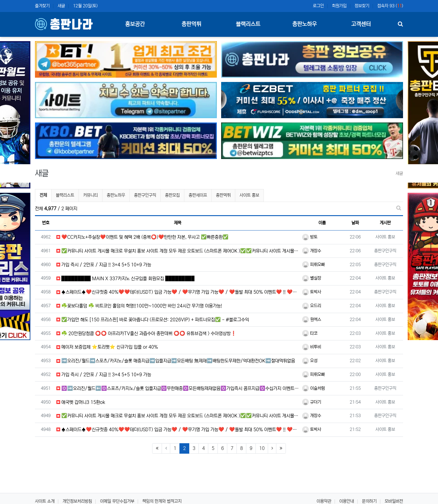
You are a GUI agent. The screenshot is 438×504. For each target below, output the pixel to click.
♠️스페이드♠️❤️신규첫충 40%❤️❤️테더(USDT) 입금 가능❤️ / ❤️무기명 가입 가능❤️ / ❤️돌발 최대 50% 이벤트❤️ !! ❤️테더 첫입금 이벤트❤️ (178, 292)
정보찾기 (362, 6)
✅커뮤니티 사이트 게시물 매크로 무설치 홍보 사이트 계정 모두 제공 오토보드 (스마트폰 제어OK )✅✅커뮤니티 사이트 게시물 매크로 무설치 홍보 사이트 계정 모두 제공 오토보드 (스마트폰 (178, 251)
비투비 (312, 347)
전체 (43, 195)
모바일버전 (394, 501)
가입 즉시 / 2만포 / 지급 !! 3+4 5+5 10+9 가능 (104, 265)
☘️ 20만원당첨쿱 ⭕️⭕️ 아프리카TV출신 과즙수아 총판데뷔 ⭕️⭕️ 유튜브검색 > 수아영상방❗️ (146, 333)
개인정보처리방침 (77, 501)
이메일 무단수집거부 (117, 501)
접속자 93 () (390, 6)
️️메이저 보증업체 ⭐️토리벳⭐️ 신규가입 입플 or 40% (107, 347)
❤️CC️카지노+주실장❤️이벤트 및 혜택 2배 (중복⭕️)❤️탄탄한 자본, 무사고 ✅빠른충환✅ (142, 237)
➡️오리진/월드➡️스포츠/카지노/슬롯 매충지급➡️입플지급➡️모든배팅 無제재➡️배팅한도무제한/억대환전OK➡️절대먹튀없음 (176, 361)
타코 (310, 333)
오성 (310, 361)
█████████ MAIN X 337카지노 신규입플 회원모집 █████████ (125, 279)
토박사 (312, 292)
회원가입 (339, 6)
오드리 (312, 306)
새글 (61, 6)
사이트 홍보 (249, 195)
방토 (310, 237)
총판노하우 (116, 195)
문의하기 (369, 501)
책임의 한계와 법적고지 (162, 501)
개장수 (312, 251)
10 (262, 448)
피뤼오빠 (313, 265)
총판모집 (172, 195)
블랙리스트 (65, 195)
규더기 (312, 402)
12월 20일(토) (85, 6)
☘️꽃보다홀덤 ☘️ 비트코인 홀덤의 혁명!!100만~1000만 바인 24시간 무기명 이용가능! (139, 306)
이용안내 (347, 501)
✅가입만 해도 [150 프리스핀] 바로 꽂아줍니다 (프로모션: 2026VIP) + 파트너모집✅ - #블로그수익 (153, 320)
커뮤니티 (90, 195)
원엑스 (312, 320)
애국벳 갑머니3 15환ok (81, 402)
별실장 (312, 278)
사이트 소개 (45, 501)
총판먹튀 (223, 195)
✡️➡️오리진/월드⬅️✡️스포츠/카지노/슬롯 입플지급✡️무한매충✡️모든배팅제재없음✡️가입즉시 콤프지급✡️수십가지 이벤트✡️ (178, 388)
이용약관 (324, 501)
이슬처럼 (313, 388)
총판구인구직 (145, 195)
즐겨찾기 (42, 6)
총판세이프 (198, 195)
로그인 (318, 6)
